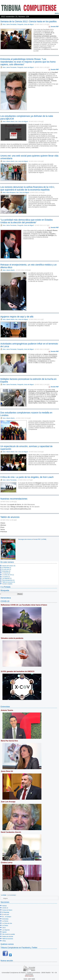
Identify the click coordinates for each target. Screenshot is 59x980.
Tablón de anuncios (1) (9, 582)
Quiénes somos (7, 944)
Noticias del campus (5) (9, 566)
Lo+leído (4, 895)
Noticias (4, 906)
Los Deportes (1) (7, 578)
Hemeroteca (6, 598)
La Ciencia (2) (6, 573)
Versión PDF (55, 27)
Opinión (4, 932)
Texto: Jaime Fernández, (10, 480)
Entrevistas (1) (6, 571)
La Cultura (5, 926)
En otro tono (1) (7, 569)
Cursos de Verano (7, 910)
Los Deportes (6, 930)
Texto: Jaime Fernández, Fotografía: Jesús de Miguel (18, 24)
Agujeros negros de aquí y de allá (17, 317)
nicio (57, 13)
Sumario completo (7, 584)
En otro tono (6, 914)
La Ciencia (5, 921)
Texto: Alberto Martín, (9, 270)
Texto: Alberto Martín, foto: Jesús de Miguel (15, 121)
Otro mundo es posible (9, 934)
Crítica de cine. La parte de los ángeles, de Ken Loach (27, 477)
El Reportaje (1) (7, 567)
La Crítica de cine (7, 923)
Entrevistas (5, 707)
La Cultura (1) (6, 577)
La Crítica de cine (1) (8, 575)
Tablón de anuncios (10, 517)
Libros (4, 928)
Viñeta (4, 941)
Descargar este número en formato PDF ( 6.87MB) (32, 539)
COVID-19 (5, 601)
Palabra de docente (8, 937)
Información (29, 976)
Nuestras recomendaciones (14, 499)
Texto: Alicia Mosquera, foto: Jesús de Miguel (16, 192)
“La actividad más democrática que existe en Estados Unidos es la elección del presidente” (27, 221)
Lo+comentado (12, 895)
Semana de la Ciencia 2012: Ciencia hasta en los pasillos (28, 21)
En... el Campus (7, 917)
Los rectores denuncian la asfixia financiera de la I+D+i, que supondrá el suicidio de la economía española (28, 188)
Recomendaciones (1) (8, 580)
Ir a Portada (6, 587)
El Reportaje (6, 912)
